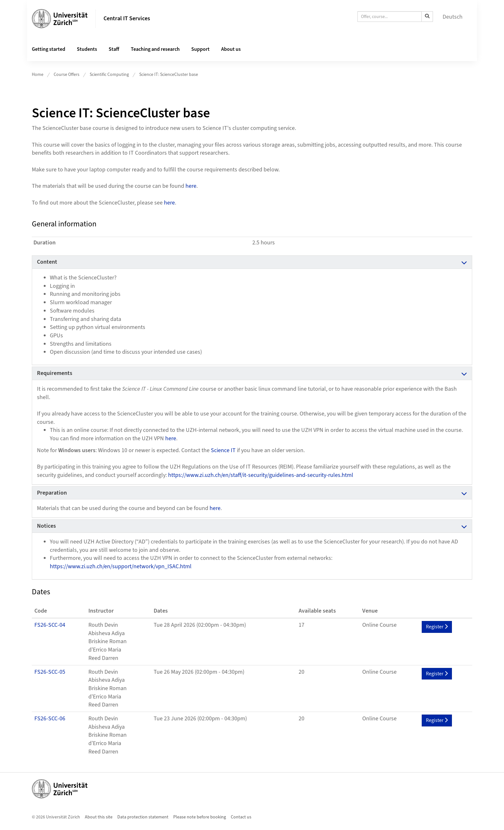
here (191, 186)
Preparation (52, 493)
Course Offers (67, 75)
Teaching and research (155, 49)
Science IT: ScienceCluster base (169, 75)
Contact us (241, 817)
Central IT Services (127, 18)
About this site (99, 817)
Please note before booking (200, 817)
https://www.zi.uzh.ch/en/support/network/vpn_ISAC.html (121, 566)
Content (47, 262)
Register (437, 627)
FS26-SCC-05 (50, 672)
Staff (114, 49)
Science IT (223, 450)
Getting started (49, 49)
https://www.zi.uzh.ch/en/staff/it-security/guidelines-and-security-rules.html (261, 475)
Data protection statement (143, 817)
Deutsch (453, 17)
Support (200, 49)
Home (38, 75)
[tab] (252, 262)
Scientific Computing (109, 75)
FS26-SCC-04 (50, 625)
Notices (46, 526)
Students (87, 49)
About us (231, 49)
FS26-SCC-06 (50, 719)
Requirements (55, 373)
